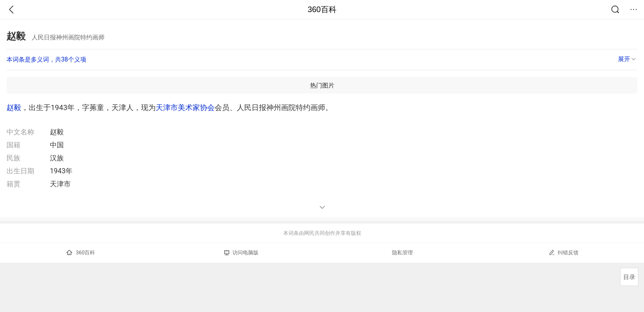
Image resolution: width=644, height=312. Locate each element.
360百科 (322, 10)
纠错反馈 (564, 252)
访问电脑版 (241, 253)
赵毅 (14, 107)
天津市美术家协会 (185, 107)
